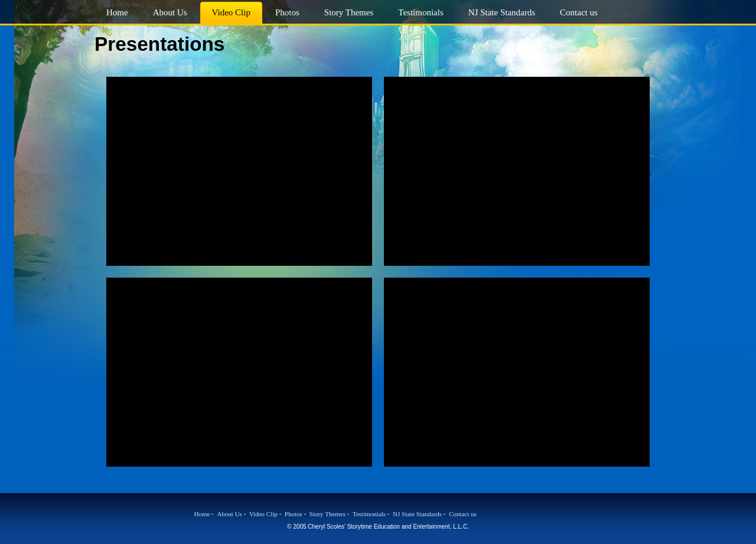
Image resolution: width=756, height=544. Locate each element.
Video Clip (263, 514)
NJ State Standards (417, 514)
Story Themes (328, 514)
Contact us (463, 514)
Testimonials (369, 514)
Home (202, 514)
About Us (229, 514)
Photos (294, 514)
